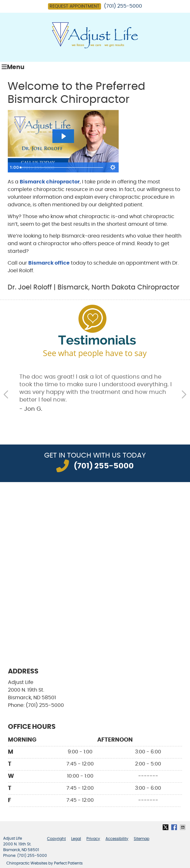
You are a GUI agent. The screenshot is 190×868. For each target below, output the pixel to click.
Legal (76, 839)
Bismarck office (49, 263)
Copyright (56, 839)
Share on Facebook (175, 827)
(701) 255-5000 (123, 6)
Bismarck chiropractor (50, 182)
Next (183, 395)
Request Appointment (75, 6)
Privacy (93, 839)
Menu (13, 67)
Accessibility (117, 839)
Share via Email (183, 827)
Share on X (166, 827)
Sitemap (142, 839)
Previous (7, 395)
